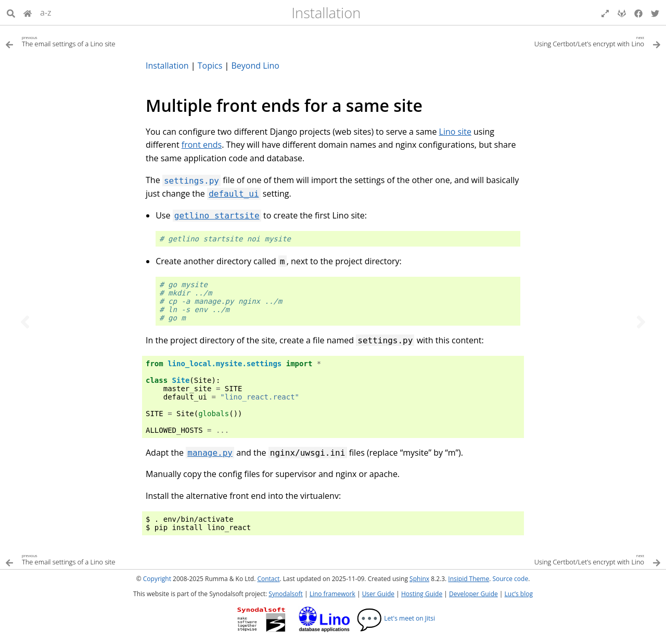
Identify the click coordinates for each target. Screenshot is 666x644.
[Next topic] (641, 322)
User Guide (378, 594)
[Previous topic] (25, 322)
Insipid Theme (469, 579)
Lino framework (332, 594)
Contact (268, 579)
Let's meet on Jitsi (396, 618)
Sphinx (419, 579)
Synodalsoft (285, 594)
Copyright (157, 579)
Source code (510, 579)
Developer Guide (473, 594)
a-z (46, 12)
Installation (326, 13)
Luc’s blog (519, 594)
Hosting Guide (422, 594)
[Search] (11, 12)
